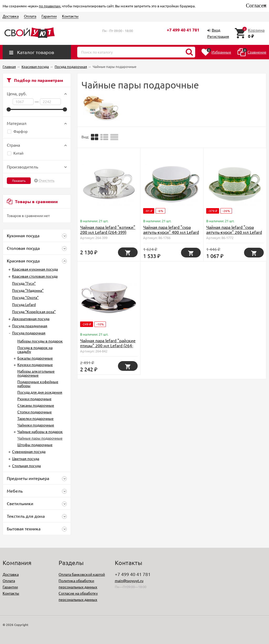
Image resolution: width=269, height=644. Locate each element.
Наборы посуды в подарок (40, 341)
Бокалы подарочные (35, 358)
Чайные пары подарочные (40, 438)
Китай (15, 153)
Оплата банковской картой (82, 574)
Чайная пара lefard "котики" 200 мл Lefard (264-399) (108, 229)
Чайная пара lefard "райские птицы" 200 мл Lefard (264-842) (108, 345)
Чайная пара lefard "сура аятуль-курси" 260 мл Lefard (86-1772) (234, 232)
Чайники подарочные (36, 425)
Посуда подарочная (29, 333)
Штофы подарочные (35, 445)
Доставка (11, 16)
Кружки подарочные (35, 365)
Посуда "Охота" (25, 297)
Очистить (46, 181)
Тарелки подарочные (35, 418)
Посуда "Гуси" (24, 283)
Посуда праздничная (30, 326)
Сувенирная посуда (29, 451)
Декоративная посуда (31, 319)
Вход (216, 30)
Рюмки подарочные (34, 399)
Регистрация (218, 36)
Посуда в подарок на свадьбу (35, 349)
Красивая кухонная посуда (35, 269)
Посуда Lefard (24, 304)
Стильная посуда (26, 466)
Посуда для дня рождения (40, 392)
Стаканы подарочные (36, 405)
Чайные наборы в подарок (40, 431)
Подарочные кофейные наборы (38, 384)
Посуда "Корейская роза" (34, 312)
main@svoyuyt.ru (129, 580)
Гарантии (49, 16)
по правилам (50, 6)
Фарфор (17, 131)
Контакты (70, 16)
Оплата (30, 16)
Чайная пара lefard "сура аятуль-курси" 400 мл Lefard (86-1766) (171, 232)
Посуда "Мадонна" (28, 290)
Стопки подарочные (35, 412)
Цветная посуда (26, 458)
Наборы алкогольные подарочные (36, 373)
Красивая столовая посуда (35, 276)
